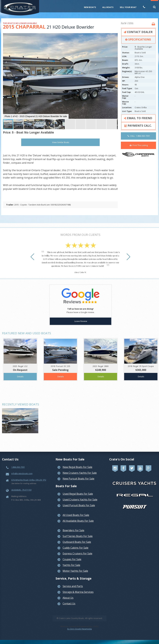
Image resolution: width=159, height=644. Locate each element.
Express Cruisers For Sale (77, 553)
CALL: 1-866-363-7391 (139, 136)
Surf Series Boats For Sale (78, 536)
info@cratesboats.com (22, 473)
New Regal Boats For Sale (77, 467)
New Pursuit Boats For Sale (78, 479)
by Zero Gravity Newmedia (80, 629)
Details (20, 376)
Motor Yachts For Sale (75, 571)
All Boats (108, 7)
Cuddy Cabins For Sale (75, 548)
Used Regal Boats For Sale (78, 494)
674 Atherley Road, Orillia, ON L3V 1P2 (29, 480)
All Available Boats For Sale (78, 521)
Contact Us (69, 604)
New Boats (90, 7)
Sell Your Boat (128, 7)
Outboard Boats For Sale (77, 542)
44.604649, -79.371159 (21, 490)
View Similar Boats (61, 142)
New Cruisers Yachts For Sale (80, 473)
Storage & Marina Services (78, 592)
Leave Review (81, 321)
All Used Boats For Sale (76, 515)
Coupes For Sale (72, 559)
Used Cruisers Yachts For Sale (80, 500)
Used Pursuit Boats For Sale (79, 505)
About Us (68, 598)
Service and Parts (73, 586)
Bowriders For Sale (73, 530)
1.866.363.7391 (18, 467)
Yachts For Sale (71, 565)
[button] (115, 36)
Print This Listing (139, 145)
